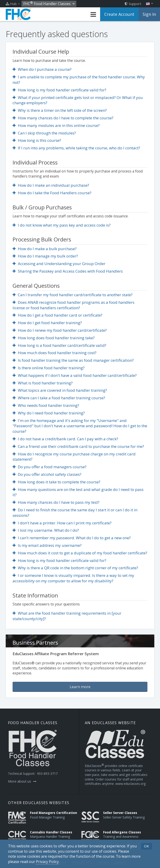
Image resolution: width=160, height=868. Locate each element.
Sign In (149, 14)
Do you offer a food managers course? (49, 467)
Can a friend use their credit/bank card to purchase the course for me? (78, 446)
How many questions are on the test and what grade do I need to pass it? (78, 492)
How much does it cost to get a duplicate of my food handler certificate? (80, 553)
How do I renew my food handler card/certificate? (60, 330)
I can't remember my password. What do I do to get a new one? (72, 538)
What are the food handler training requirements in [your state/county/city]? (67, 616)
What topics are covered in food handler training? (60, 390)
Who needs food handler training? (46, 405)
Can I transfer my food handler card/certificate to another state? (73, 295)
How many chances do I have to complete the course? (63, 118)
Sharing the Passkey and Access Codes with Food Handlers (68, 271)
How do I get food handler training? (47, 323)
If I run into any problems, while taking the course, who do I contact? (76, 148)
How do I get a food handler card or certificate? (57, 315)
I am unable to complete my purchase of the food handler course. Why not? (79, 80)
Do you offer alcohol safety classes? (47, 474)
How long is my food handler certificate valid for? (59, 90)
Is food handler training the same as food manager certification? (73, 360)
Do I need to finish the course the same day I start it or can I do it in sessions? (75, 513)
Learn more (80, 687)
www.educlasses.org (131, 784)
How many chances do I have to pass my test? (56, 502)
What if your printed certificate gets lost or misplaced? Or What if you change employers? (78, 100)
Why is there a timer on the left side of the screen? (60, 110)
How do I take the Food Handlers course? (52, 193)
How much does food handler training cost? (55, 353)
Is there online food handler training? (49, 368)
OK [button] (147, 846)
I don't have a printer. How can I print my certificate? (62, 523)
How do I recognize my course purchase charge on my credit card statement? (74, 457)
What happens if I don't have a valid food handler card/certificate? (75, 375)
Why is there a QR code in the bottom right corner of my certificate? (75, 568)
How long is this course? (37, 140)
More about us (22, 781)
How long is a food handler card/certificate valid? (59, 345)
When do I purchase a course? (42, 69)
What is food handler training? (43, 383)
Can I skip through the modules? (44, 133)
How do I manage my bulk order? (45, 256)
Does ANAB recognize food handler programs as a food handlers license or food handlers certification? (73, 305)
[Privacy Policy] (47, 862)
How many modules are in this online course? (56, 125)
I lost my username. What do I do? (46, 530)
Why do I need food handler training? (49, 413)
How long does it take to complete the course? (56, 482)
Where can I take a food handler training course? (59, 398)
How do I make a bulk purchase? (45, 249)
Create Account (119, 14)
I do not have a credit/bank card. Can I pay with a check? (65, 439)
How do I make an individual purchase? (51, 185)
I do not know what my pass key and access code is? (62, 225)
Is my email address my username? (47, 545)
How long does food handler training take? (54, 338)
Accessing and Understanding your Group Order (59, 264)
